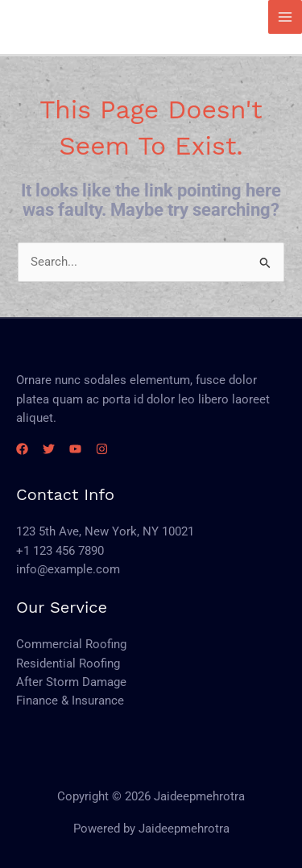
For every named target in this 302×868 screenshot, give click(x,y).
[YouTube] (75, 449)
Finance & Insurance (70, 701)
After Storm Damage (71, 682)
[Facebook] (22, 449)
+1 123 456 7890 (60, 551)
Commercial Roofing (71, 644)
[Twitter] (49, 449)
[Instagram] (102, 449)
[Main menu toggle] (285, 17)
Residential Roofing (68, 663)
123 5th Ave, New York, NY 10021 (105, 531)
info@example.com (68, 569)
